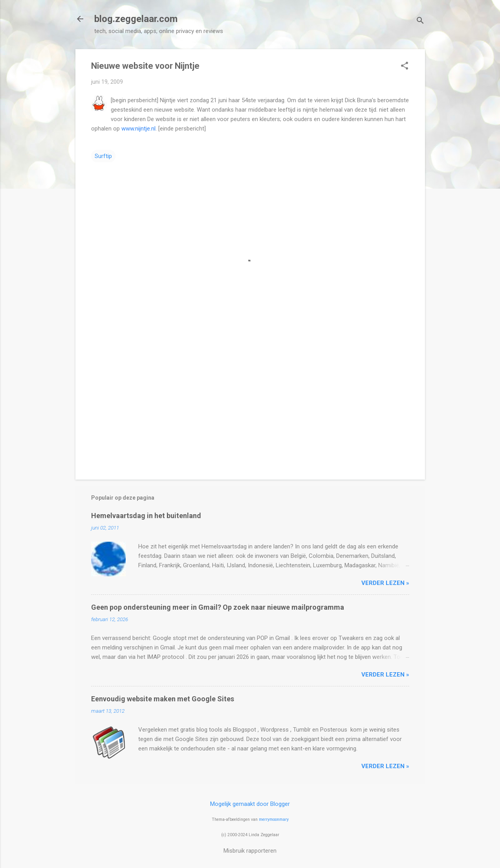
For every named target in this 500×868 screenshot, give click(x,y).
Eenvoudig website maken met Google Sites (163, 699)
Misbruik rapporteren (250, 851)
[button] (405, 66)
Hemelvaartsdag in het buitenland (146, 516)
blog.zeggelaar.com (136, 19)
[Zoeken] (420, 21)
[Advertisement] (250, 406)
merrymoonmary (274, 819)
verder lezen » (385, 583)
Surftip (103, 156)
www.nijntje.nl (138, 129)
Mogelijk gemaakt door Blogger (250, 804)
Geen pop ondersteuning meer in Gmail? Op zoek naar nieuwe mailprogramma (218, 607)
